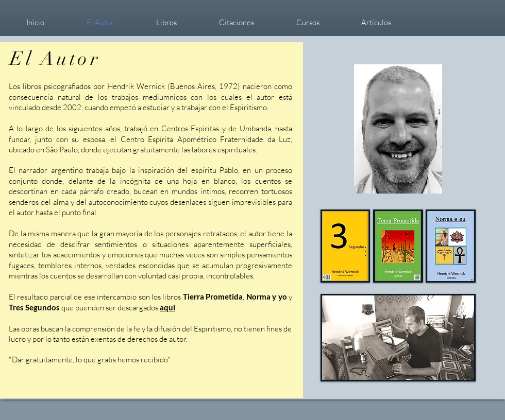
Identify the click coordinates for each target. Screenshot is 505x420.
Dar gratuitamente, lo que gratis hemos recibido (90, 360)
